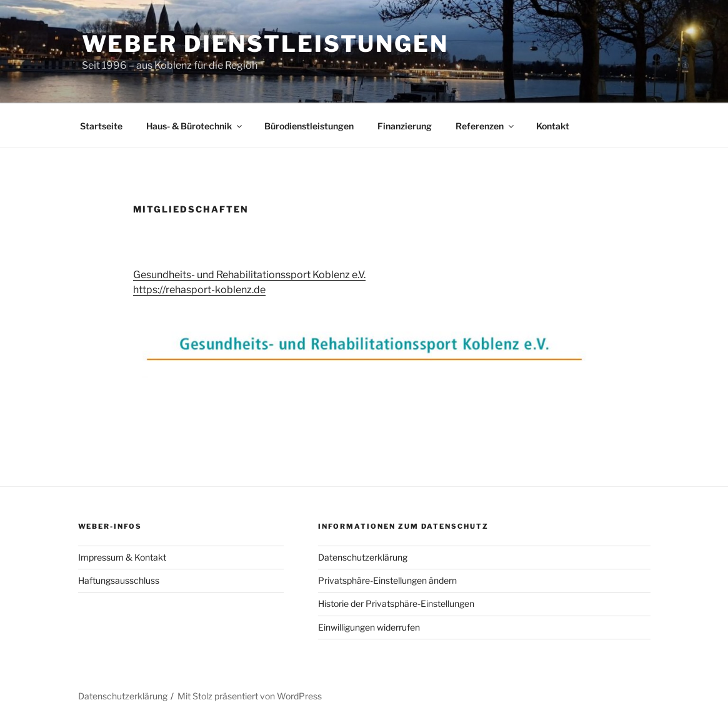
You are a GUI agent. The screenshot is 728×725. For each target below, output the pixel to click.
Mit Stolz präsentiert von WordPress (250, 696)
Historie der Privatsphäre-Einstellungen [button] (396, 603)
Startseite (101, 126)
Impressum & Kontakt (122, 557)
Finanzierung (405, 126)
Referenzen (486, 126)
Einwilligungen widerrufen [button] (369, 627)
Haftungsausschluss (119, 580)
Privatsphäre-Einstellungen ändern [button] (387, 580)
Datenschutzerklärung (363, 557)
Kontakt (553, 126)
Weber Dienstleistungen (265, 44)
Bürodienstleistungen (309, 126)
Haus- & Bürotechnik (195, 126)
